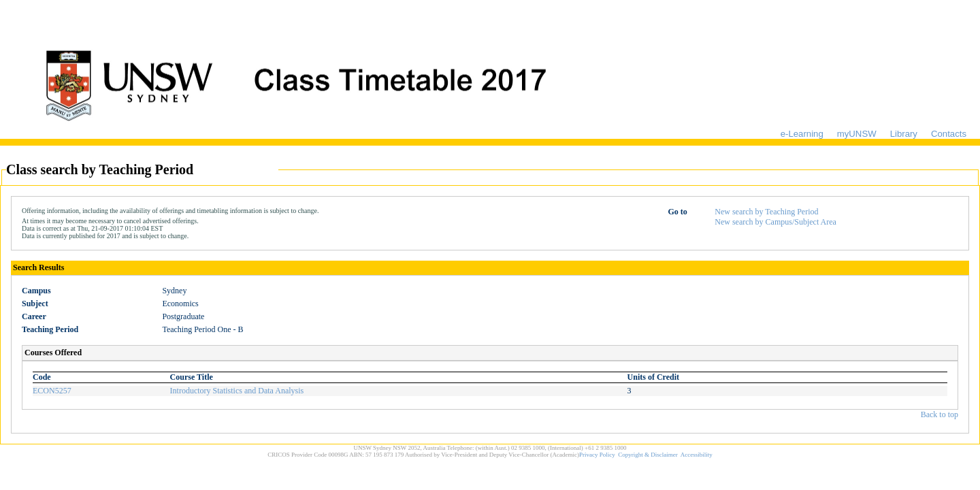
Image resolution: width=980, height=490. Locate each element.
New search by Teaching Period (766, 212)
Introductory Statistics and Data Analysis (237, 391)
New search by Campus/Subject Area (775, 222)
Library (904, 134)
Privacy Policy (597, 455)
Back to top (940, 414)
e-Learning (802, 134)
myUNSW (857, 134)
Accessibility (697, 455)
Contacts (949, 134)
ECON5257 (52, 391)
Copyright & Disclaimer (648, 455)
